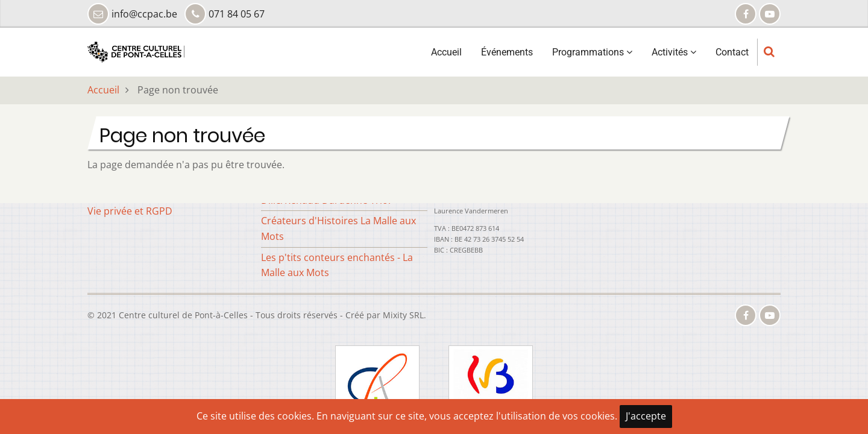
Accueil (446, 58)
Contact (732, 58)
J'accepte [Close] (646, 416)
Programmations (592, 58)
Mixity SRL (403, 315)
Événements (507, 58)
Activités (674, 58)
